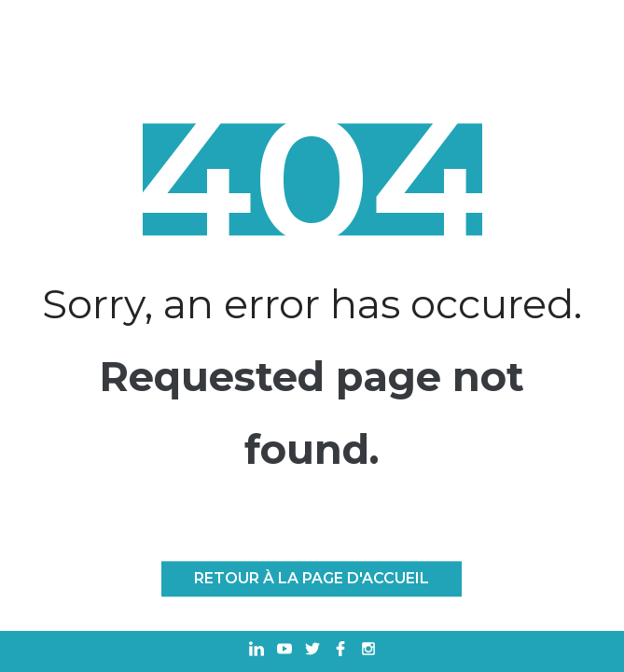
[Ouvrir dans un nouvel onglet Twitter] (312, 651)
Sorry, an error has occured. (312, 305)
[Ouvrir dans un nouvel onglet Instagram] (368, 651)
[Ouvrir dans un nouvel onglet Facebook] (340, 651)
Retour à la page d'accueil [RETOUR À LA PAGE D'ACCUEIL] (312, 578)
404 (312, 180)
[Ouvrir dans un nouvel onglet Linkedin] (257, 651)
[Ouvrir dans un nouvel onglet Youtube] (284, 651)
